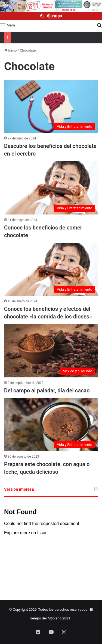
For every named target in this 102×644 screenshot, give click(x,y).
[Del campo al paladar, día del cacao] (51, 351)
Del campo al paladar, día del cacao (47, 390)
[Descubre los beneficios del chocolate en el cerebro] (51, 106)
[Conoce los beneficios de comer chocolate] (51, 188)
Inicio (10, 50)
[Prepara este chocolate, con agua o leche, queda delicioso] (51, 425)
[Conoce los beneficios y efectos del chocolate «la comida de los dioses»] (51, 269)
